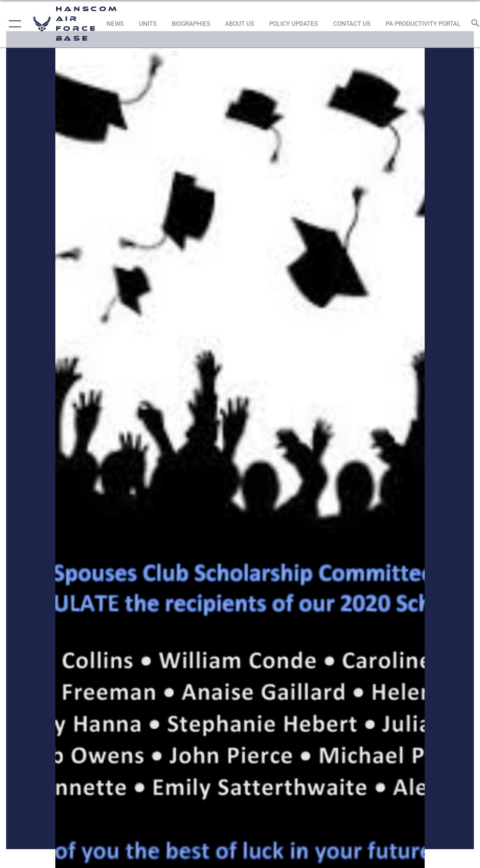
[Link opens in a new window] (294, 24)
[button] (13, 24)
